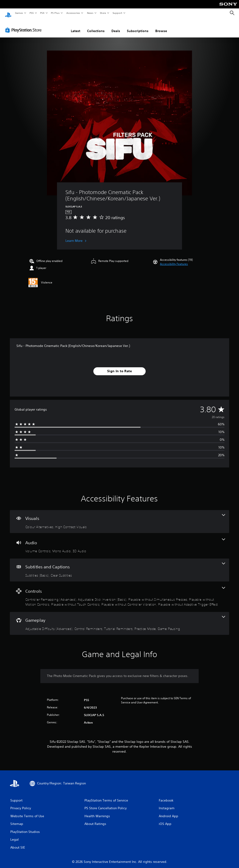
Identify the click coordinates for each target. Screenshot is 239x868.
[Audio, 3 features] (119, 541)
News (90, 13)
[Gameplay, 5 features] (119, 619)
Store (103, 13)
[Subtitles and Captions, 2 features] (119, 566)
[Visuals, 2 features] (119, 517)
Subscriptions (138, 26)
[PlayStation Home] (8, 13)
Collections (96, 26)
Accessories (73, 13)
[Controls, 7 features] (119, 592)
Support (117, 13)
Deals (116, 26)
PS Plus (55, 13)
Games (19, 13)
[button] (174, 260)
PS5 (32, 13)
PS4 (42, 13)
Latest (76, 26)
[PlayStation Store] (24, 26)
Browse (161, 26)
